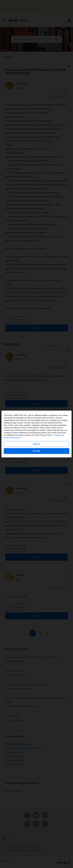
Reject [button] (36, 444)
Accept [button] (36, 451)
